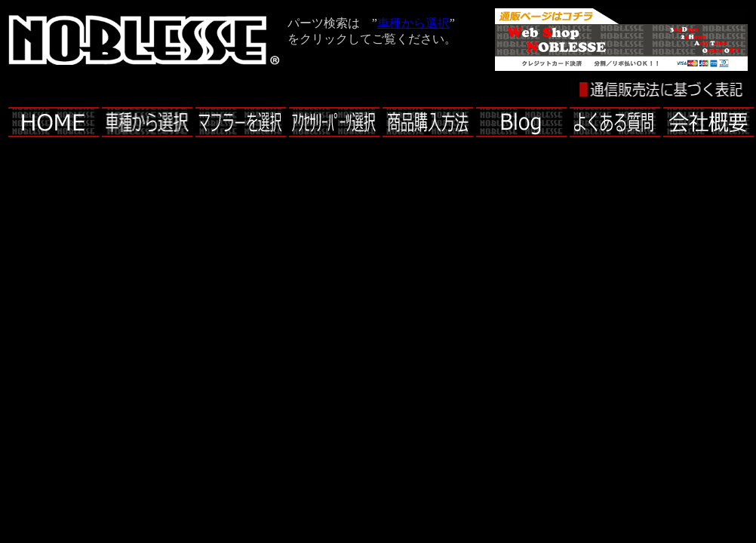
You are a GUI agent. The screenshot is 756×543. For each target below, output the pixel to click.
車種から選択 (413, 23)
